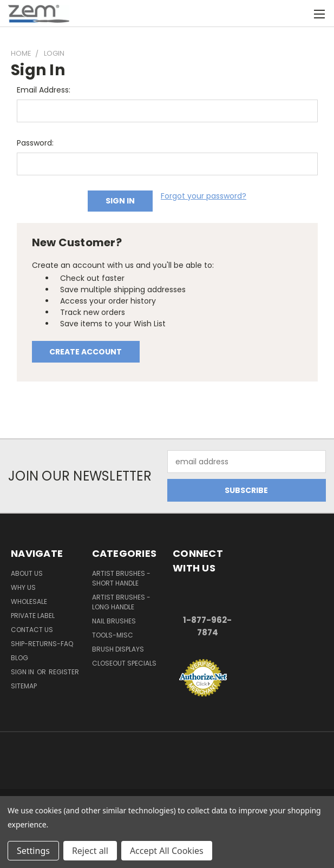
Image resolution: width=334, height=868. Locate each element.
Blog (19, 658)
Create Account (86, 352)
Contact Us (32, 630)
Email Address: (44, 90)
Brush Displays (118, 649)
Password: (35, 143)
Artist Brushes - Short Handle (121, 578)
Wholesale (29, 601)
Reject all (90, 851)
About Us (27, 573)
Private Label (33, 616)
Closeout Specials (124, 663)
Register (64, 672)
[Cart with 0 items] (299, 14)
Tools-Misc (113, 635)
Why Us (23, 587)
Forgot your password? (204, 196)
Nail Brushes (114, 621)
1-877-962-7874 (207, 626)
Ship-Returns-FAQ (42, 644)
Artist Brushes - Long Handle (121, 602)
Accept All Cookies (167, 851)
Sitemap (24, 686)
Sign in (23, 672)
